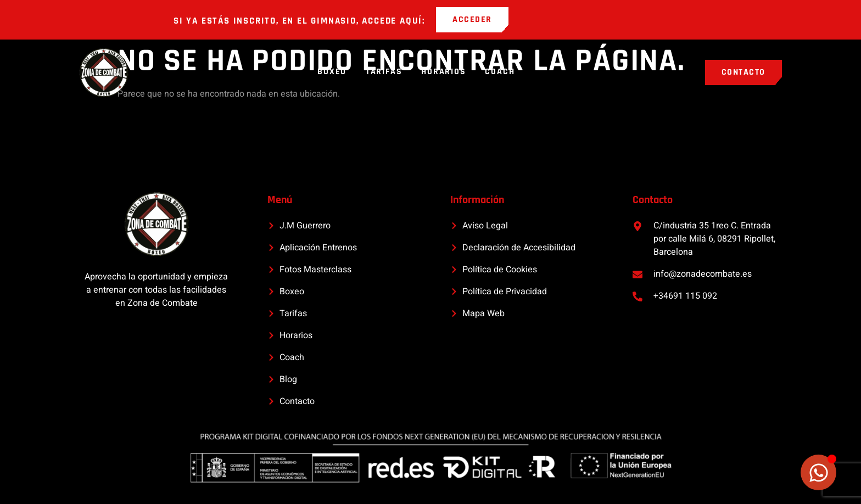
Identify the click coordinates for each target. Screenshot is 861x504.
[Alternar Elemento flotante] (818, 472)
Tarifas (384, 72)
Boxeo (331, 72)
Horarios (445, 72)
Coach (501, 72)
